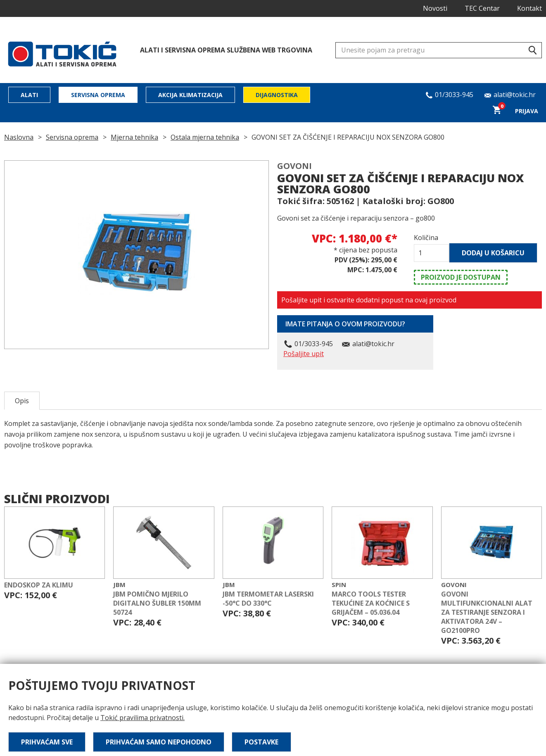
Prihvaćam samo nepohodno (159, 742)
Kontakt (529, 8)
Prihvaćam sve (47, 742)
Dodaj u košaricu (493, 253)
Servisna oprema (98, 95)
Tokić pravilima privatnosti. (142, 718)
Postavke (261, 742)
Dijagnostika (277, 95)
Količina (426, 238)
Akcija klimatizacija (190, 95)
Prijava (527, 111)
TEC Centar (482, 8)
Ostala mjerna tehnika (205, 137)
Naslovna (19, 137)
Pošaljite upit (304, 354)
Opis (22, 401)
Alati (29, 95)
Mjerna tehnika (134, 137)
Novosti (435, 8)
